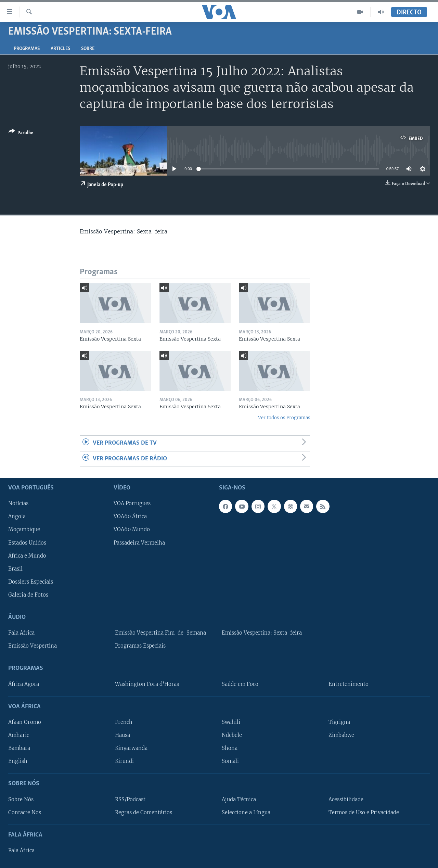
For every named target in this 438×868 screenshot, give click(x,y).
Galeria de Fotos (28, 595)
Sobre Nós (21, 799)
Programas (27, 49)
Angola (17, 516)
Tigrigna (339, 722)
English (18, 761)
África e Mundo (27, 556)
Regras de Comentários (144, 813)
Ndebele (232, 735)
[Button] (21, 133)
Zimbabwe (341, 735)
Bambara (19, 748)
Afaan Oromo (25, 722)
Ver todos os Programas (284, 418)
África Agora (24, 684)
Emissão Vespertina (33, 646)
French (124, 722)
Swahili (231, 722)
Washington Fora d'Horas (147, 684)
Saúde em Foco (240, 684)
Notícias (18, 503)
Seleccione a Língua (246, 813)
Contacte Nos (25, 813)
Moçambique (24, 529)
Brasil (15, 569)
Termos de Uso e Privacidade (364, 813)
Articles (60, 49)
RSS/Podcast (130, 799)
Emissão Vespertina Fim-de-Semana (160, 633)
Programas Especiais (140, 646)
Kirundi (124, 761)
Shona (230, 748)
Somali (230, 761)
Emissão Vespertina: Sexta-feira (262, 633)
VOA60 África (130, 516)
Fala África (21, 633)
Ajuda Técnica (239, 799)
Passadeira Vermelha (139, 542)
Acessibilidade (346, 799)
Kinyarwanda (131, 748)
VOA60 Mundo (132, 529)
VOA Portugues (132, 503)
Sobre (88, 49)
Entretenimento (349, 684)
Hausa (123, 735)
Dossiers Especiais (31, 582)
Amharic (19, 735)
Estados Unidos (27, 542)
